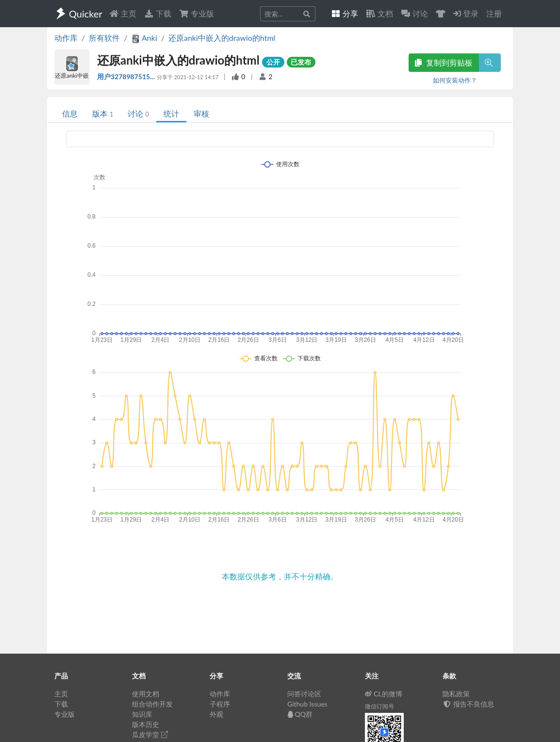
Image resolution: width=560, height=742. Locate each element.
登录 (466, 13)
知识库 (142, 714)
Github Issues (307, 704)
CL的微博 (384, 694)
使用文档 (146, 694)
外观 (216, 714)
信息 (70, 113)
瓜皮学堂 (150, 734)
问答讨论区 (304, 694)
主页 (123, 13)
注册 (494, 13)
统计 (171, 113)
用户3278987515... (127, 76)
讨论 (138, 113)
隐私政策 (456, 694)
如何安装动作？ (455, 80)
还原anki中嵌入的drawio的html (222, 38)
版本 (103, 113)
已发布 (301, 62)
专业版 (197, 13)
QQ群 (300, 714)
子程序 (220, 704)
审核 (201, 113)
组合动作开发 (152, 704)
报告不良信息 (468, 704)
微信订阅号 (379, 706)
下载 (158, 13)
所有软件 (104, 38)
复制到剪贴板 (444, 62)
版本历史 (146, 724)
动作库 (66, 38)
